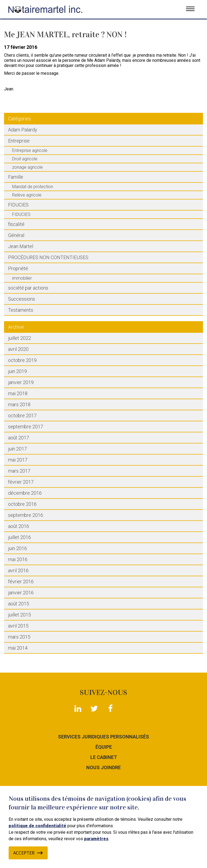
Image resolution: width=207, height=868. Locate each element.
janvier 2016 (21, 593)
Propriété (18, 268)
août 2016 (19, 526)
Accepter (28, 853)
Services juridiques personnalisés (103, 737)
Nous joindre (103, 768)
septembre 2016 (26, 515)
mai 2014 (18, 648)
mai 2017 (18, 460)
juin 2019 (18, 371)
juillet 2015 (20, 615)
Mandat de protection (33, 187)
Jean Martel (21, 246)
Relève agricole (27, 195)
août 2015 (19, 604)
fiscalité (16, 224)
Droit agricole (25, 159)
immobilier (22, 278)
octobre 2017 (22, 416)
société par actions (28, 288)
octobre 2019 (22, 360)
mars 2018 (19, 404)
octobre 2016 (22, 504)
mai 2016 (18, 559)
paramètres (96, 839)
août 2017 (19, 438)
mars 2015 (19, 637)
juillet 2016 (20, 537)
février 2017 (21, 482)
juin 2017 (18, 449)
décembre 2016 (25, 493)
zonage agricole (27, 167)
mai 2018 (18, 393)
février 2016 (21, 582)
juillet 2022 (20, 338)
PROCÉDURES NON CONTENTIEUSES (48, 257)
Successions (22, 299)
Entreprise (19, 141)
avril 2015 (18, 626)
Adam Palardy (23, 130)
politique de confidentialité (37, 826)
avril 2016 (18, 570)
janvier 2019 (21, 382)
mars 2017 (19, 471)
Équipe (104, 747)
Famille (16, 177)
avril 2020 (18, 349)
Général (16, 235)
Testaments (21, 310)
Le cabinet (104, 757)
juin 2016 (18, 548)
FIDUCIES (18, 205)
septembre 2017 (26, 427)
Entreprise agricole (30, 150)
